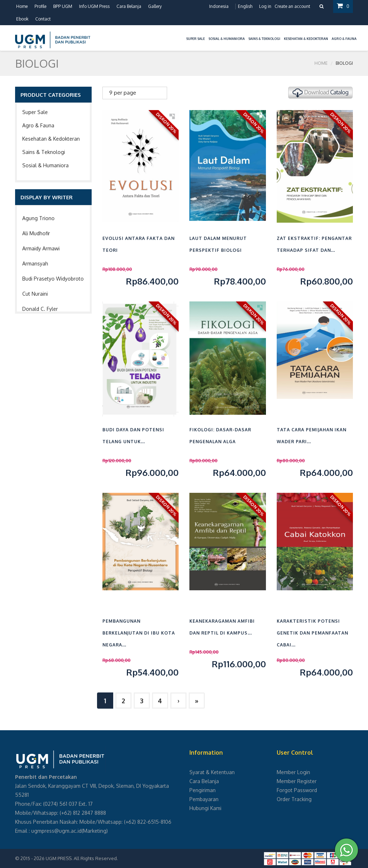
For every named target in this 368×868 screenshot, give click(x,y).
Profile (40, 6)
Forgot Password (297, 790)
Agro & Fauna (38, 125)
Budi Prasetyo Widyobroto (53, 279)
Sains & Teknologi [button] (264, 39)
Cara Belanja (129, 6)
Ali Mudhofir (36, 233)
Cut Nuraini (35, 294)
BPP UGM (63, 6)
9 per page (123, 93)
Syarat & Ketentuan (212, 772)
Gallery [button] (155, 6)
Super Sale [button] (195, 39)
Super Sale (35, 112)
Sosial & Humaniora (45, 165)
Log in (265, 6)
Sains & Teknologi (44, 152)
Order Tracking (294, 799)
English (245, 6)
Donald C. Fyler (40, 309)
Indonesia (219, 6)
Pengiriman (203, 790)
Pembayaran (204, 799)
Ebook (22, 19)
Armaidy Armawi (41, 248)
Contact (43, 19)
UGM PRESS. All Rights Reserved (81, 858)
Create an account (292, 6)
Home (22, 6)
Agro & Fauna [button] (344, 39)
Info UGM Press (94, 6)
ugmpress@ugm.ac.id (56, 831)
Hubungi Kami (205, 808)
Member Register (297, 781)
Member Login (293, 772)
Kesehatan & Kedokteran (51, 139)
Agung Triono (38, 218)
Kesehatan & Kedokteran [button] (306, 39)
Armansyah (35, 263)
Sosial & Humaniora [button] (227, 39)
